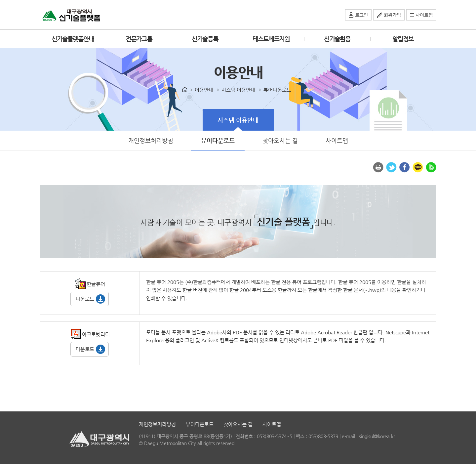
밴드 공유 (431, 168)
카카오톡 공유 (418, 168)
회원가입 (392, 15)
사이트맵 (424, 15)
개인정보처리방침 (151, 140)
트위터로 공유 (391, 168)
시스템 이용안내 (231, 116)
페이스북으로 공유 (405, 168)
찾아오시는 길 (280, 140)
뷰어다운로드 (211, 137)
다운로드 (85, 299)
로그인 (361, 15)
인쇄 (378, 168)
